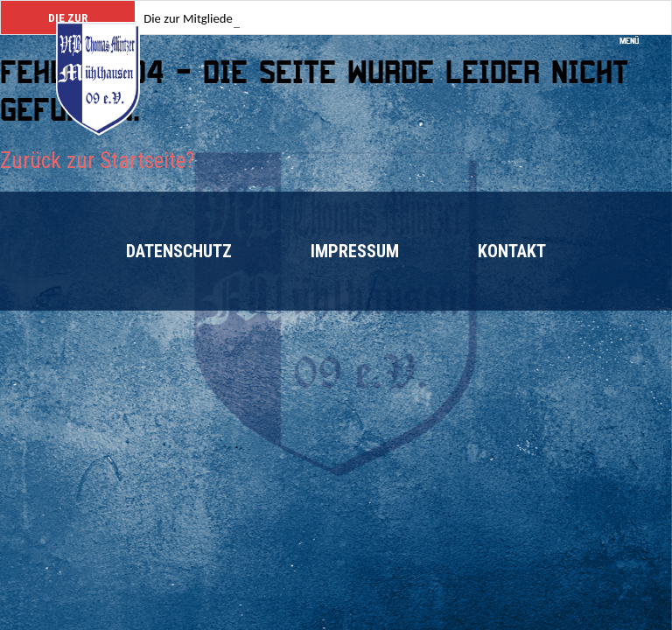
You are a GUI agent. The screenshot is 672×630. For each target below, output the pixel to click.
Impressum (355, 251)
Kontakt (512, 251)
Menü (635, 35)
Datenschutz (179, 251)
